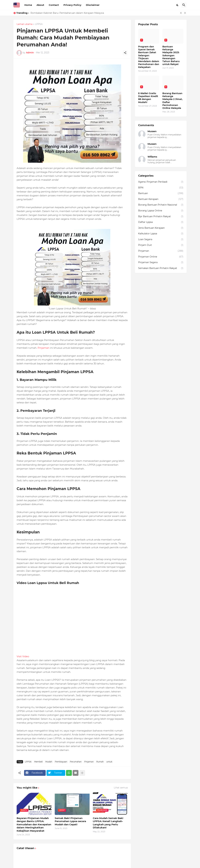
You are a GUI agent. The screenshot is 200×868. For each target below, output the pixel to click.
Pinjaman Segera (161, 262)
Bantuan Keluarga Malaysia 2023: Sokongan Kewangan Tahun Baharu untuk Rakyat (171, 55)
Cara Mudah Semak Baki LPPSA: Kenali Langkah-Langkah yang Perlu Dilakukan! (108, 823)
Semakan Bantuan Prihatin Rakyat (161, 268)
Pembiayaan (61, 762)
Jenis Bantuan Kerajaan (161, 228)
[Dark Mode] (178, 5)
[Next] (185, 13)
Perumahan (76, 762)
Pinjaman (44, 348)
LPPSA (39, 24)
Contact (54, 5)
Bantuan (161, 193)
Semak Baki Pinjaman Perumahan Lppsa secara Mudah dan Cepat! (70, 821)
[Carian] (184, 5)
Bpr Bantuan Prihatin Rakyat (161, 217)
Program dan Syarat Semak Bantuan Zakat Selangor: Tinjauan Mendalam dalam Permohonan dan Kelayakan (149, 57)
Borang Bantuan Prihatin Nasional (161, 205)
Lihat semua (121, 788)
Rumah (100, 762)
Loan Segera (161, 240)
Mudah (49, 762)
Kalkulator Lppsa (161, 234)
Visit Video (23, 656)
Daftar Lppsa (161, 222)
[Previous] (181, 13)
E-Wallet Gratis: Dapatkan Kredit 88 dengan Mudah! (148, 98)
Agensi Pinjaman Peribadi (161, 182)
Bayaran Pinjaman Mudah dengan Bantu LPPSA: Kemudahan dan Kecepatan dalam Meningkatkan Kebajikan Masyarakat (34, 824)
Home (28, 5)
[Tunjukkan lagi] (82, 773)
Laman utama (25, 24)
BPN (161, 188)
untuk (109, 762)
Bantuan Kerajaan (161, 199)
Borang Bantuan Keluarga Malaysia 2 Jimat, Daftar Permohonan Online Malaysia (172, 101)
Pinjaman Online (161, 257)
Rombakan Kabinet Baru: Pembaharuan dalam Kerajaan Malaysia (67, 13)
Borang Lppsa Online (161, 211)
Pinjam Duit (161, 245)
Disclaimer (93, 5)
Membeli (38, 762)
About (40, 5)
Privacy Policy (72, 5)
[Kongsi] (125, 53)
